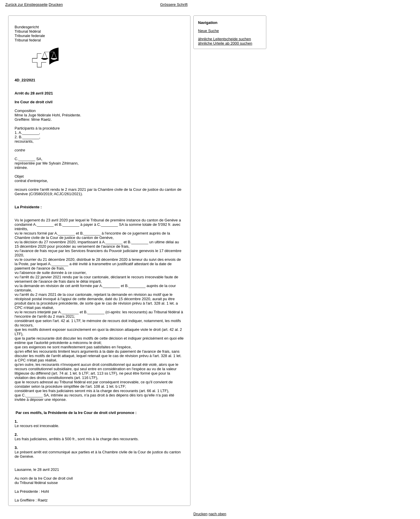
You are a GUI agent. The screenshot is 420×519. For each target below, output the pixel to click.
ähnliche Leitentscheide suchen (224, 39)
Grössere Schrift (174, 5)
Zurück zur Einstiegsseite (26, 5)
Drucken (56, 5)
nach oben (217, 514)
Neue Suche (209, 31)
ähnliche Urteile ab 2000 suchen (225, 43)
